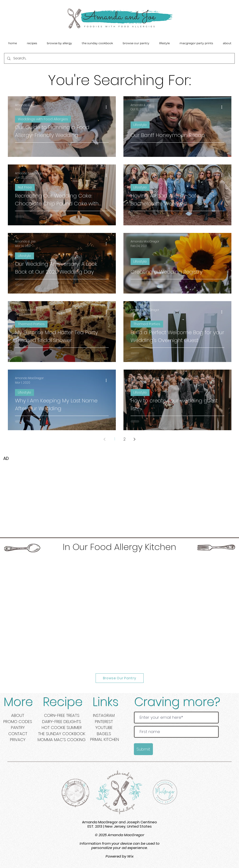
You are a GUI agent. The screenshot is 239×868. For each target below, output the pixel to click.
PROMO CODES (18, 722)
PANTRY (18, 728)
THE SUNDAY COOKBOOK (62, 734)
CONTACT (18, 734)
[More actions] (108, 107)
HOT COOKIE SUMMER (62, 728)
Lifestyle (140, 125)
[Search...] (119, 58)
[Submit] (143, 749)
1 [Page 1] (115, 439)
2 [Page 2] (124, 439)
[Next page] (135, 439)
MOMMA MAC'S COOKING (62, 740)
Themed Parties (31, 324)
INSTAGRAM (104, 715)
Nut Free (25, 187)
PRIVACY (18, 740)
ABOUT (18, 715)
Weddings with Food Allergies (43, 119)
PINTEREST (104, 722)
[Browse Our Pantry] (120, 678)
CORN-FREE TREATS (62, 715)
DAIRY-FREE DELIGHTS (62, 722)
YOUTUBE (104, 728)
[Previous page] (105, 439)
